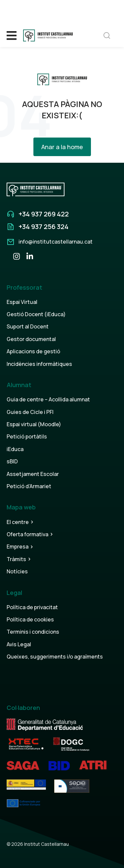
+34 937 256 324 (43, 227)
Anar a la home (62, 147)
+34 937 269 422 (44, 214)
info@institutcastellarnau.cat (56, 242)
